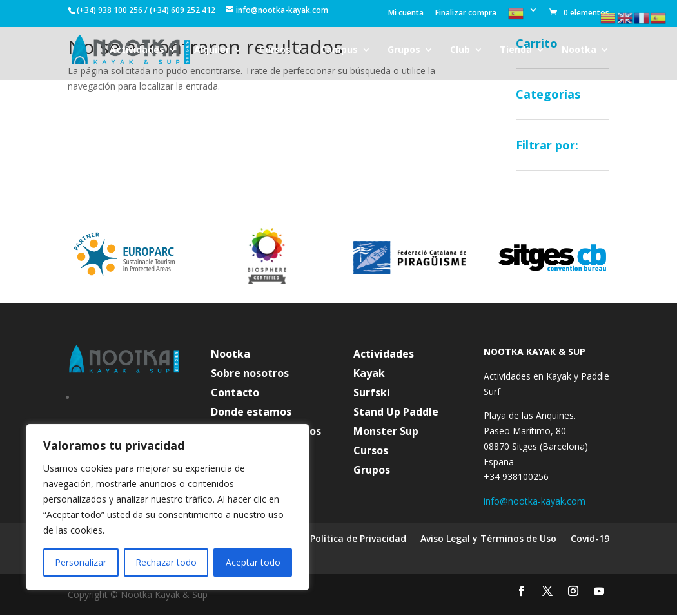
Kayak (369, 374)
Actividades (137, 50)
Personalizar (81, 562)
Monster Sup (386, 432)
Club (460, 50)
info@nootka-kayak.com (535, 501)
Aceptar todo (253, 562)
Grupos (404, 50)
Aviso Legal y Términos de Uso (488, 539)
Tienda (516, 50)
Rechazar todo (166, 562)
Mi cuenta (406, 14)
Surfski (372, 394)
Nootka (579, 50)
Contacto (235, 394)
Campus (339, 50)
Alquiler (212, 50)
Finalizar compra (466, 14)
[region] (168, 507)
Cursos (275, 50)
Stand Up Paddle (396, 413)
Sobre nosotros (250, 374)
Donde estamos (251, 413)
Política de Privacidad (358, 539)
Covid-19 (590, 539)
